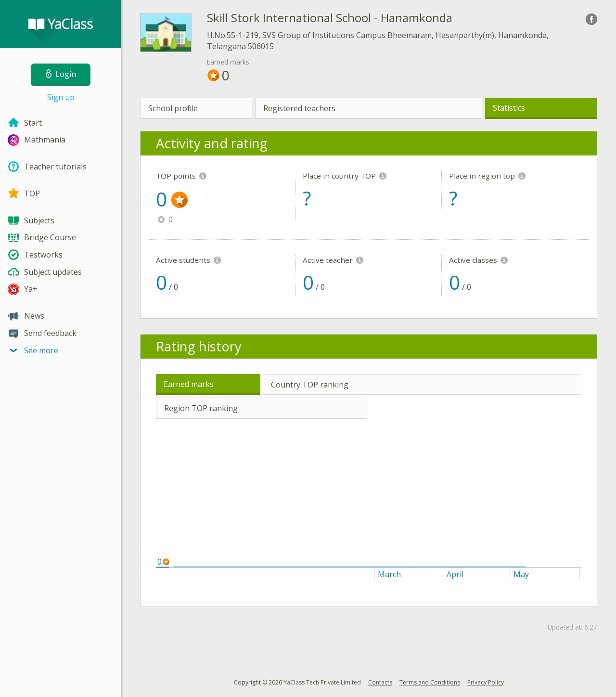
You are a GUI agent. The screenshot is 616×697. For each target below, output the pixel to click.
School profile (173, 108)
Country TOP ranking (310, 385)
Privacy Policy (486, 682)
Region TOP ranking (201, 408)
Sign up (61, 97)
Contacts (380, 682)
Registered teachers (299, 108)
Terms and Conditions (430, 682)
